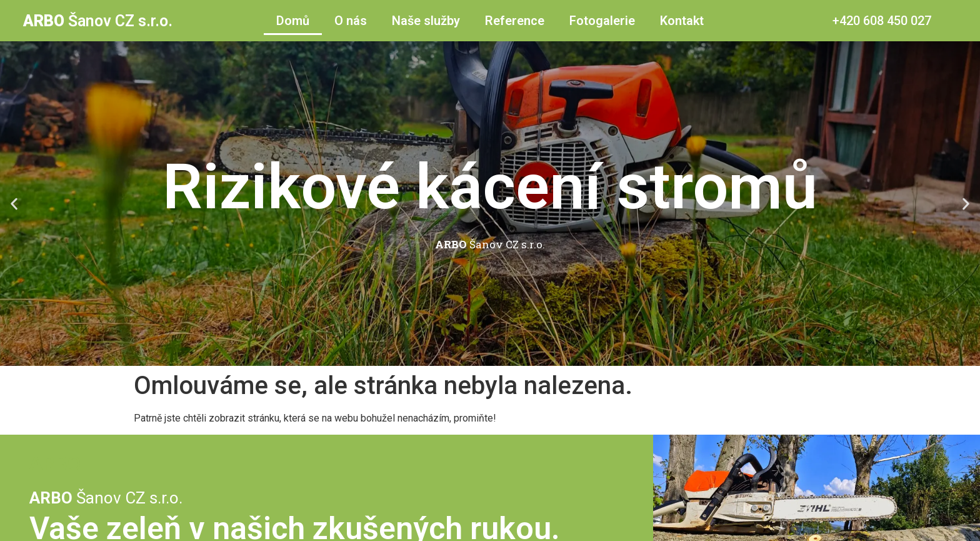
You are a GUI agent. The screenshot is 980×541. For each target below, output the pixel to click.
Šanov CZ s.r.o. (98, 21)
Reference (515, 21)
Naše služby (426, 21)
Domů (293, 21)
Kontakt (682, 21)
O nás (351, 21)
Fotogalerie (602, 21)
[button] (14, 204)
